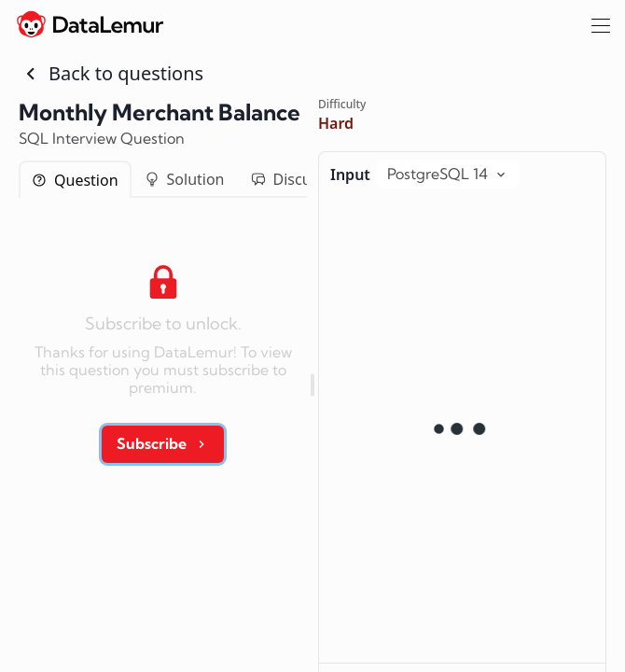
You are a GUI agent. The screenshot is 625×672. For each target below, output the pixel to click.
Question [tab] (75, 180)
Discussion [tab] (299, 179)
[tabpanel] (163, 357)
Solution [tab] (185, 179)
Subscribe (163, 443)
